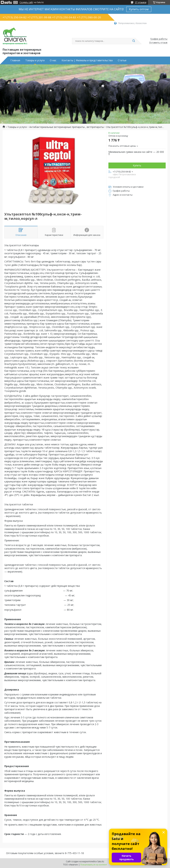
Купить (137, 165)
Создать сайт (26, 2)
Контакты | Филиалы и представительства (87, 60)
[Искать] (134, 41)
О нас (53, 60)
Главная (15, 60)
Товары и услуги (35, 60)
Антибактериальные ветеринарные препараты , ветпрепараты (67, 127)
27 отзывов (141, 2)
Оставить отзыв (158, 43)
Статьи (122, 60)
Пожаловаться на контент (94, 865)
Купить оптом (139, 9)
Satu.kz (101, 861)
